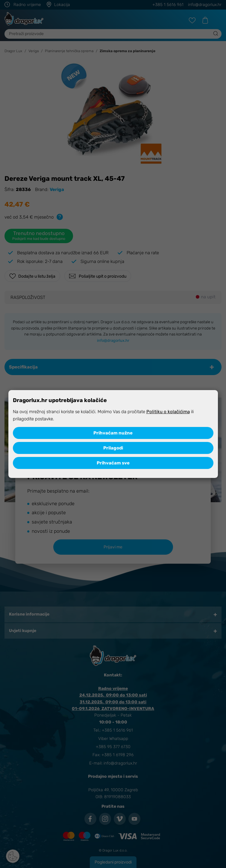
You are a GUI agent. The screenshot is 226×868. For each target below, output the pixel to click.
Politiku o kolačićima (168, 412)
